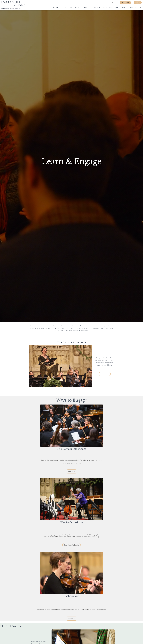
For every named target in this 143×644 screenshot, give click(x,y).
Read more (71, 473)
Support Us (125, 3)
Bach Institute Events (71, 546)
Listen (138, 3)
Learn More (106, 374)
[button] (59, 8)
